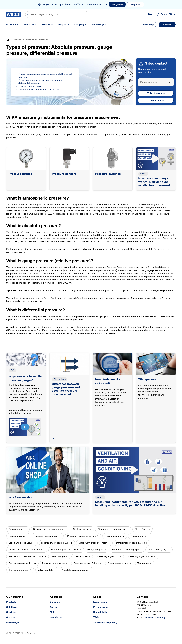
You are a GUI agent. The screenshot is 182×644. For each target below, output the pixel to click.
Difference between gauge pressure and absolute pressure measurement (66, 389)
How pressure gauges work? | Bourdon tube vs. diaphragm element (154, 182)
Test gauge (143, 563)
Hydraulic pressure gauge (126, 550)
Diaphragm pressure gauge (55, 543)
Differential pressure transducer (25, 550)
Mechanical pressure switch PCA (26, 556)
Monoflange (59, 556)
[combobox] (156, 82)
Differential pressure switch (131, 543)
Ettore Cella (141, 529)
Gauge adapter (95, 550)
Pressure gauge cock (107, 556)
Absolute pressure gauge (75, 570)
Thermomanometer (19, 570)
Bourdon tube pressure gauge (49, 529)
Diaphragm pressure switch (93, 543)
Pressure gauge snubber (140, 556)
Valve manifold (45, 570)
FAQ (13, 370)
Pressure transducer (118, 563)
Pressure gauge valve (53, 563)
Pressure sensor (113, 536)
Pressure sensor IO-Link (86, 563)
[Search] (57, 15)
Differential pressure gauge (112, 529)
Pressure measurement (46, 536)
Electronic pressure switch (65, 550)
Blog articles (60, 379)
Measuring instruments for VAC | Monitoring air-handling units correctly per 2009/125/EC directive (130, 504)
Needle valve (81, 556)
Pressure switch (139, 536)
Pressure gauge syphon (21, 563)
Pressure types (16, 529)
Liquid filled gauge (158, 550)
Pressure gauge (17, 536)
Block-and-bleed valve (21, 543)
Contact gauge (81, 529)
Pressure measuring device (82, 536)
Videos (143, 174)
